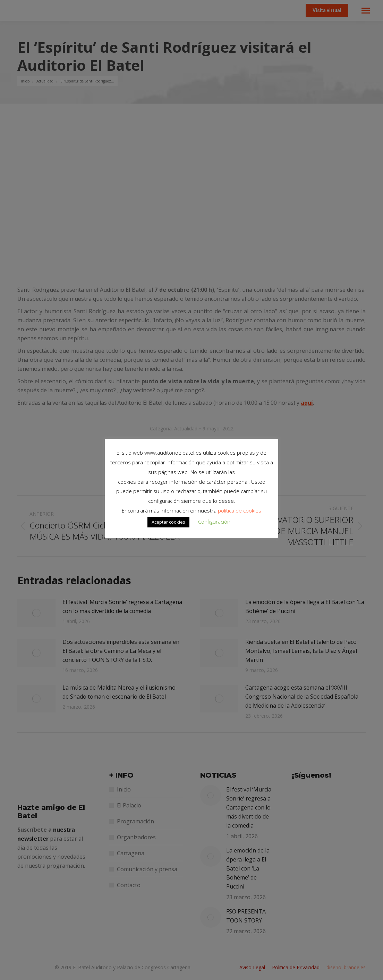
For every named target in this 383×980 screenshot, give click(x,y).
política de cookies (240, 510)
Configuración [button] (214, 522)
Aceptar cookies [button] (168, 522)
